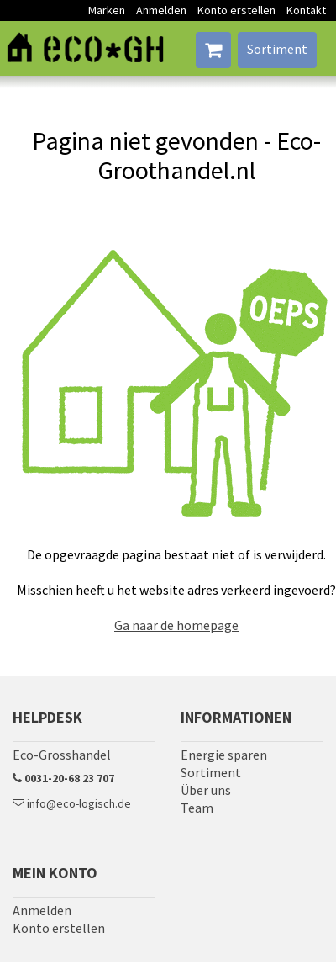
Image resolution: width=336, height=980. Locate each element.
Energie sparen (224, 755)
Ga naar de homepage (176, 625)
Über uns (206, 790)
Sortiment (277, 49)
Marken (107, 10)
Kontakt (306, 10)
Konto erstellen (236, 10)
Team (197, 808)
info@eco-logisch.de (72, 803)
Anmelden (161, 10)
